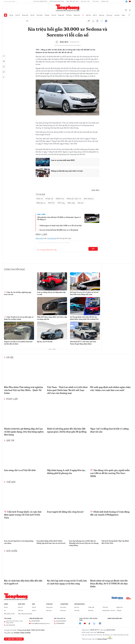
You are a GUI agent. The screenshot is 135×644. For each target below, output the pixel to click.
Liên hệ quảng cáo (36, 618)
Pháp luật (61, 15)
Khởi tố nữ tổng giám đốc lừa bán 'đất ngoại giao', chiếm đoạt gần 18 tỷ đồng (67, 430)
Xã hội (11, 15)
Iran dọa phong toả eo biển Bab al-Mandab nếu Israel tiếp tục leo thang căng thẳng (84, 543)
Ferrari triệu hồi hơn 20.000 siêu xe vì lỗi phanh (59, 230)
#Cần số (40, 199)
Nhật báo (22, 604)
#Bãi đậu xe (41, 203)
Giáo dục (102, 15)
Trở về (4, 77)
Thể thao (69, 15)
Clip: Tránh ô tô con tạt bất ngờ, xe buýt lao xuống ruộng (19, 318)
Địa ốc (33, 15)
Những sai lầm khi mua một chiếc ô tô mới (67, 171)
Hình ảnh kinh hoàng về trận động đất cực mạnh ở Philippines (110, 513)
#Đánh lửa (60, 199)
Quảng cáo (105, 1)
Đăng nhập (39, 238)
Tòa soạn (95, 1)
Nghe (4, 56)
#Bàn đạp (71, 203)
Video (123, 15)
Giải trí (95, 15)
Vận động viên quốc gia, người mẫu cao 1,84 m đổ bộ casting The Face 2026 (110, 473)
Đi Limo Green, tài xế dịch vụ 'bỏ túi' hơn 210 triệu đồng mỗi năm (84, 293)
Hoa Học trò (85, 1)
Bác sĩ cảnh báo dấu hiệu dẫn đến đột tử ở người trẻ (23, 582)
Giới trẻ (54, 15)
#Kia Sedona (89, 199)
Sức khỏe (40, 15)
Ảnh (34, 604)
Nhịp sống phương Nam (25, 614)
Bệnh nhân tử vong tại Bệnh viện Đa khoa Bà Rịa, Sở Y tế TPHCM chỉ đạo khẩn (109, 584)
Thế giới (47, 15)
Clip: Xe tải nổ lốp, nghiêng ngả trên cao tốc (18, 293)
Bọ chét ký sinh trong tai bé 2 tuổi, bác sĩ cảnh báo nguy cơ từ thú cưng (67, 582)
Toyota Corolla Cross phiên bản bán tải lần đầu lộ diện (18, 343)
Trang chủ (6, 15)
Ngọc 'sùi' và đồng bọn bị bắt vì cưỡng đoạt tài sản (109, 430)
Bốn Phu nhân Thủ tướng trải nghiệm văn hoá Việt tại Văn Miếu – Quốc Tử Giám (24, 390)
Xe (83, 15)
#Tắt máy (61, 203)
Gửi (93, 249)
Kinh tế (18, 15)
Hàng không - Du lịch (109, 610)
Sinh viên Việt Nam (72, 1)
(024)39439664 (61, 621)
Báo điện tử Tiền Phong (68, 8)
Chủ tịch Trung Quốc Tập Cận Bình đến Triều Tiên (115, 542)
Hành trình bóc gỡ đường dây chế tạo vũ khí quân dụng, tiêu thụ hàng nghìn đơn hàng (24, 432)
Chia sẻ (4, 61)
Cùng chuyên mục (15, 269)
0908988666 (60, 623)
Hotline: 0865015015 (40, 1)
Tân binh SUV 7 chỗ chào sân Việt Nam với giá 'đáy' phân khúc (83, 343)
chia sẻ (89, 21)
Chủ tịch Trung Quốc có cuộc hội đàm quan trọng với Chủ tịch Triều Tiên (23, 515)
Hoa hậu (117, 15)
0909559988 (35, 621)
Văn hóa (88, 15)
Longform (64, 604)
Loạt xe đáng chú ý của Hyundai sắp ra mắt (51, 293)
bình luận (102, 21)
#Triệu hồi (49, 199)
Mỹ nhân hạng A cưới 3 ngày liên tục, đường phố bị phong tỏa (66, 472)
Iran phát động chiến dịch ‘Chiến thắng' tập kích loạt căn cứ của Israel (51, 542)
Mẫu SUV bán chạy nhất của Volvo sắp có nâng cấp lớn (52, 318)
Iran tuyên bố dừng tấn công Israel (65, 512)
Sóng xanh (25, 15)
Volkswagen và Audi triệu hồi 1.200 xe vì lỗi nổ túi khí (61, 225)
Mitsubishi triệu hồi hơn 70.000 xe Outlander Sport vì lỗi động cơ (59, 218)
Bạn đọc (91, 610)
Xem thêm (129, 15)
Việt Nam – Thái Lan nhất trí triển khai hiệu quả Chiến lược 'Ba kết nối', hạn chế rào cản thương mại (67, 390)
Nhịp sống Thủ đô (9, 614)
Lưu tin (4, 67)
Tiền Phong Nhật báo (57, 1)
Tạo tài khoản (52, 238)
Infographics (79, 604)
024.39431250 (11, 625)
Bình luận (4, 72)
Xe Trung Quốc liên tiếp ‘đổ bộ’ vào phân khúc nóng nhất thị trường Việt (84, 318)
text (93, 21)
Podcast (50, 604)
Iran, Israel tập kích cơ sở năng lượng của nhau (19, 542)
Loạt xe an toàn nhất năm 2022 (63, 160)
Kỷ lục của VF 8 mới (45, 342)
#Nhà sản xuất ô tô (74, 199)
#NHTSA (51, 203)
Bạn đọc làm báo (14, 639)
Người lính (77, 15)
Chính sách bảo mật (115, 618)
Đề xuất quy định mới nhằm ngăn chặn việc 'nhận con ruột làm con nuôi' (110, 389)
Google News (106, 21)
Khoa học (109, 15)
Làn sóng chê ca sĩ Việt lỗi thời (20, 470)
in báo (97, 21)
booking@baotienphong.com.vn (40, 623)
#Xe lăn (81, 203)
